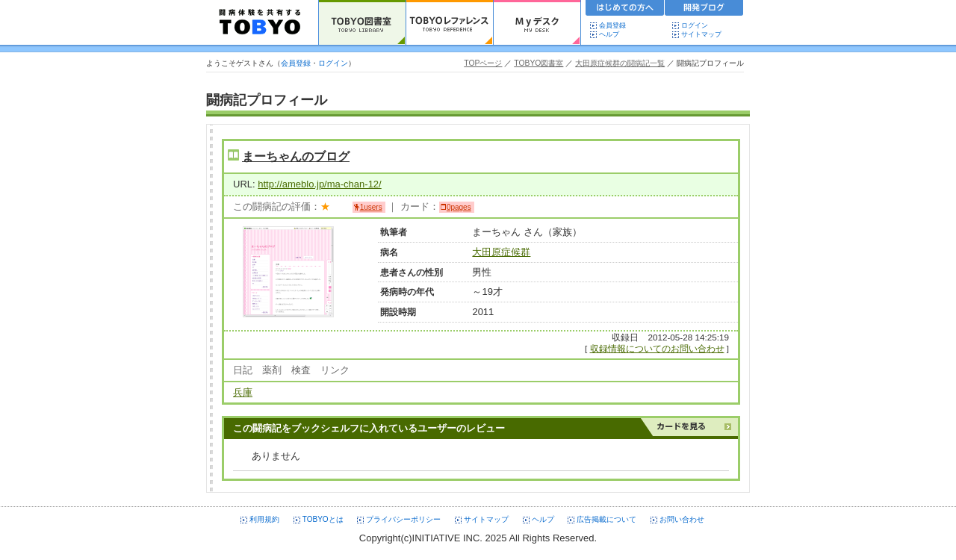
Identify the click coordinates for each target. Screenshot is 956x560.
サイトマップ (701, 34)
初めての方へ (625, 10)
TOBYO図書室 (538, 63)
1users (371, 207)
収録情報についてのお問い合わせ (657, 348)
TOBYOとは (323, 519)
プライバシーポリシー (403, 519)
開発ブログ (704, 10)
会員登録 (612, 25)
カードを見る (689, 427)
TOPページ (483, 63)
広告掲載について (606, 519)
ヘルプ (612, 34)
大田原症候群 (501, 252)
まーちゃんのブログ (296, 156)
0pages (459, 207)
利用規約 (264, 519)
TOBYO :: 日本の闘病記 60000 (260, 22)
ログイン (695, 25)
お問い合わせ (682, 519)
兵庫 (243, 392)
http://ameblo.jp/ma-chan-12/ (319, 184)
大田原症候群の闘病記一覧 (620, 63)
